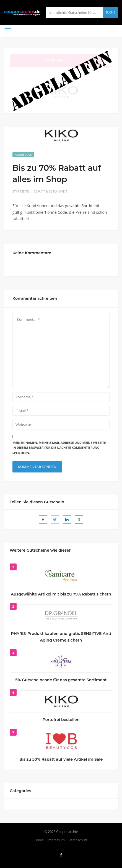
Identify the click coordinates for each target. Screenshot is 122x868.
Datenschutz (78, 840)
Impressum (56, 840)
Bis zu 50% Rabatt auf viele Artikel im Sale (61, 759)
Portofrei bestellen (61, 720)
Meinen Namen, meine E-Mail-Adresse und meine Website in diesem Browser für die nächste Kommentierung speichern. (59, 448)
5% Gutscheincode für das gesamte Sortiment (61, 680)
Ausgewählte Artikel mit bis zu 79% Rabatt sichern (61, 594)
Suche (110, 12)
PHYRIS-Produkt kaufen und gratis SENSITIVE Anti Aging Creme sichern (61, 637)
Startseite (21, 191)
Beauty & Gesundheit (50, 191)
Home (39, 840)
